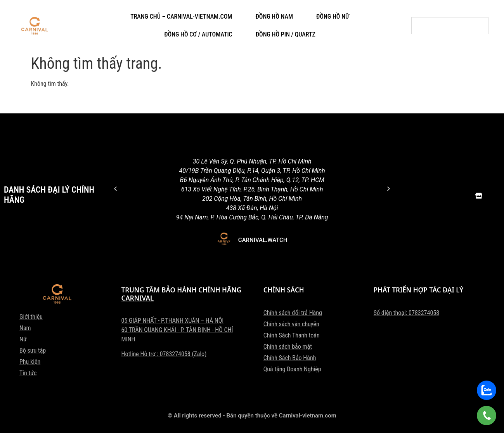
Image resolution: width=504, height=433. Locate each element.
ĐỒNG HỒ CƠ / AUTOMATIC (198, 34)
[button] (115, 189)
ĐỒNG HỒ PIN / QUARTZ (286, 34)
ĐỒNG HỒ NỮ (333, 17)
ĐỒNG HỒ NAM (274, 17)
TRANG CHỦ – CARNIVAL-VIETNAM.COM (181, 17)
